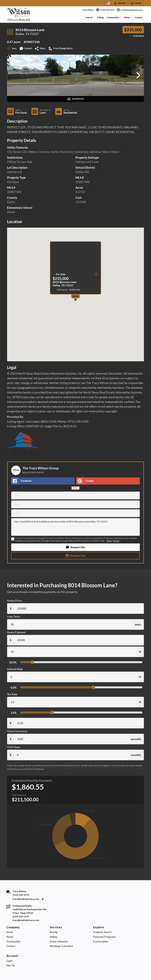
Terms (109, 541)
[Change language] (108, 3)
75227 (35, 34)
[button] (75, 547)
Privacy (116, 541)
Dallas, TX (23, 34)
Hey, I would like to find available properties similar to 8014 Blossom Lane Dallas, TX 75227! (75, 527)
